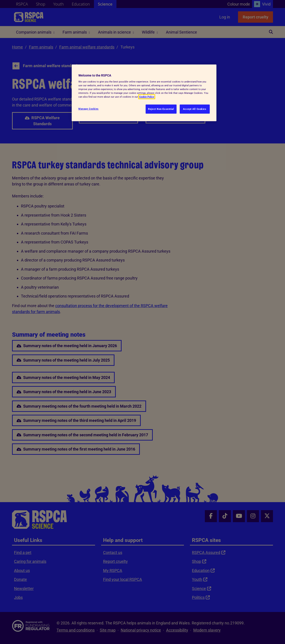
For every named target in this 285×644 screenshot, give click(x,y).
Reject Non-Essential (161, 109)
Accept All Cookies (195, 109)
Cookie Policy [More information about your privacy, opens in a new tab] (147, 97)
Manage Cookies (89, 109)
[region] (144, 93)
